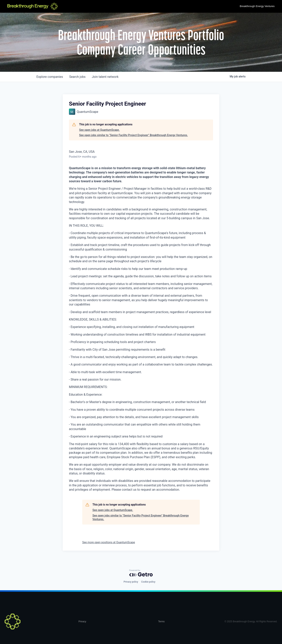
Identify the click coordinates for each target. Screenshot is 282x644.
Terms (161, 622)
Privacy (82, 622)
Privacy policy (131, 582)
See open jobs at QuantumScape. (99, 130)
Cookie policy (148, 582)
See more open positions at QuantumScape (109, 542)
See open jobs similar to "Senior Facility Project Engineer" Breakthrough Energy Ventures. (133, 135)
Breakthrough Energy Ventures (257, 6)
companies (50, 77)
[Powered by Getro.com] (141, 573)
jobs (77, 77)
